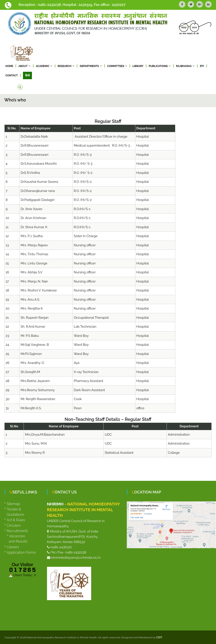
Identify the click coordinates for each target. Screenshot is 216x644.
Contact (12, 75)
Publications (158, 66)
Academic (43, 66)
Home (9, 66)
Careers (13, 547)
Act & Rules (16, 520)
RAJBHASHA (184, 66)
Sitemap (13, 504)
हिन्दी (27, 75)
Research (65, 66)
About (23, 66)
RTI (202, 66)
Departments (89, 66)
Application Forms (21, 552)
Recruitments (17, 531)
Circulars (14, 525)
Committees (116, 66)
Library (138, 66)
